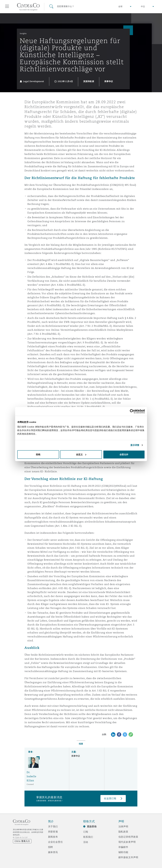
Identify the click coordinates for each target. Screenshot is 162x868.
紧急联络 (92, 827)
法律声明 (123, 826)
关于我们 (53, 826)
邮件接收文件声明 (128, 857)
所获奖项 (53, 832)
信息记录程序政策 (128, 837)
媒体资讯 (53, 852)
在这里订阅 (110, 798)
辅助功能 (123, 852)
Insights (23, 33)
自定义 (81, 454)
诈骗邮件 (123, 847)
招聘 (51, 847)
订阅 (86, 832)
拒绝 (38, 454)
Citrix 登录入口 (22, 841)
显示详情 (135, 445)
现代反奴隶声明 (127, 842)
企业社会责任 (55, 842)
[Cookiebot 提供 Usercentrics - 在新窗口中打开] (132, 411)
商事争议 (76, 756)
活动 (86, 842)
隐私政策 (123, 832)
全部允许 (124, 454)
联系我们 (88, 837)
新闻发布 (53, 837)
